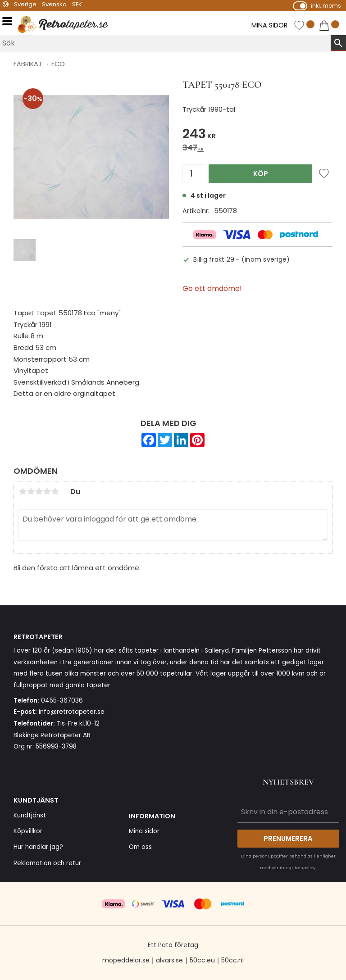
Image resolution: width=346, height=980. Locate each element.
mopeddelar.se (126, 960)
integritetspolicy (298, 868)
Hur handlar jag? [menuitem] (38, 847)
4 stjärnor (47, 491)
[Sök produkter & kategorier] (165, 43)
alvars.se (169, 960)
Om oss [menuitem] (140, 847)
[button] (10, 21)
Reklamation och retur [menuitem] (47, 863)
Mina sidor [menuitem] (144, 831)
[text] (257, 135)
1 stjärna (23, 491)
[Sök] (338, 43)
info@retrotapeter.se (72, 712)
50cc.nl (232, 960)
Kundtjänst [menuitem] (30, 815)
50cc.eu (202, 960)
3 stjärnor (39, 491)
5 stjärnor (55, 491)
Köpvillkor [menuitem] (28, 831)
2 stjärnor (31, 491)
